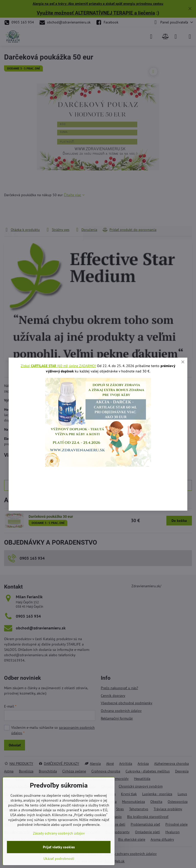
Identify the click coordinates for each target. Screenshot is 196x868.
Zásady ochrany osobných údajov (59, 833)
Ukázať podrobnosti (59, 859)
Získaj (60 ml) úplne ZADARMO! (58, 366)
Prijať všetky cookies (59, 847)
